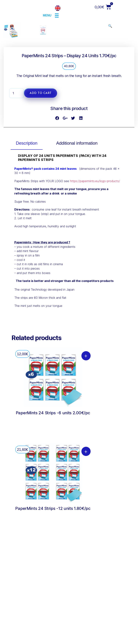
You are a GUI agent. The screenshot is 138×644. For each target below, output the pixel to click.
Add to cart (41, 204)
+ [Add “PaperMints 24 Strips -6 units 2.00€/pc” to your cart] (86, 466)
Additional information (77, 254)
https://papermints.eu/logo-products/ (95, 292)
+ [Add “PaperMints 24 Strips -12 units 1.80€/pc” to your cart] (86, 562)
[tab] (27, 254)
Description (27, 254)
